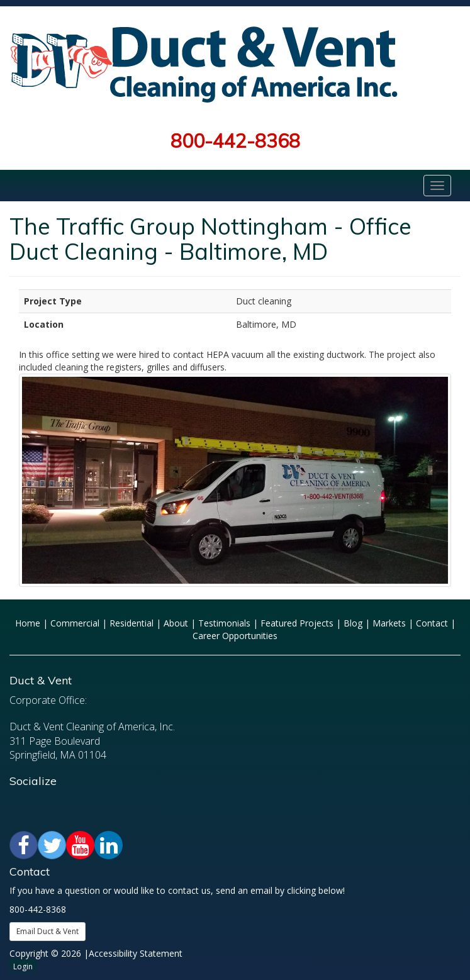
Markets (389, 623)
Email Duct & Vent (48, 931)
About (176, 623)
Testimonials (224, 623)
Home (28, 623)
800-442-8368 (235, 141)
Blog (353, 623)
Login (23, 966)
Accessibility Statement (136, 953)
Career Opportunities (235, 636)
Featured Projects (297, 623)
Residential (131, 623)
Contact (432, 623)
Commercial (75, 623)
